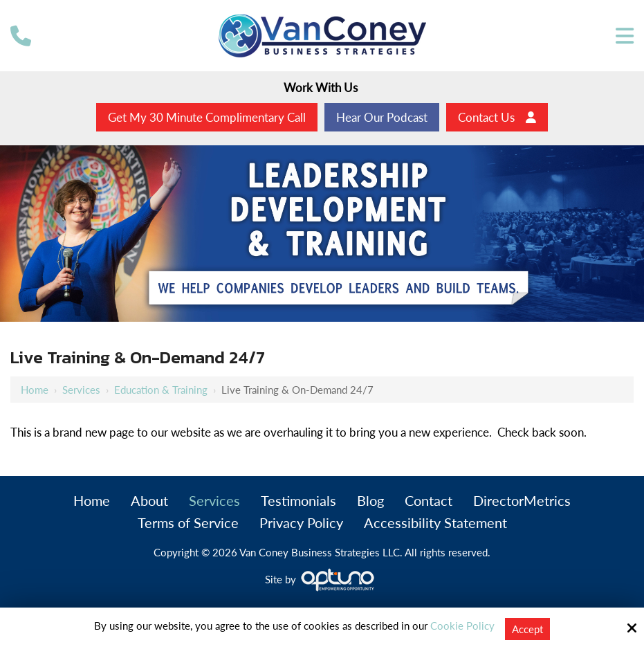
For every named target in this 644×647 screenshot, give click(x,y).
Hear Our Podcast (382, 117)
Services (81, 390)
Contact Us (497, 117)
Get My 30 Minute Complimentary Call (207, 117)
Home (35, 390)
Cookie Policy (462, 626)
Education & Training (161, 390)
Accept (527, 629)
